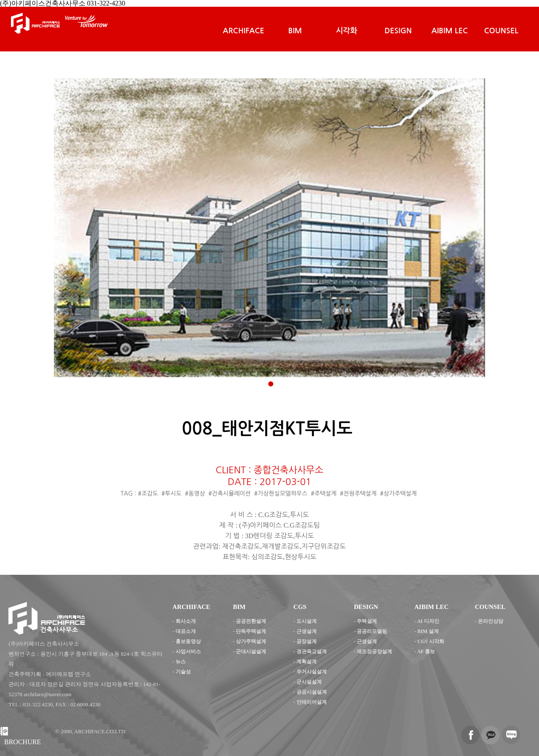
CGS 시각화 (431, 641)
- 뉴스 (179, 662)
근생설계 (307, 631)
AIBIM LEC (450, 31)
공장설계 (307, 641)
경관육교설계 (312, 651)
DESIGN (398, 31)
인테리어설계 (312, 702)
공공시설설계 (312, 692)
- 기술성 (182, 672)
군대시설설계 (251, 651)
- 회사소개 (184, 621)
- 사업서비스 (187, 651)
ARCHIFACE (243, 31)
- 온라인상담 (489, 621)
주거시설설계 (312, 672)
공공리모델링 (372, 631)
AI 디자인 (428, 621)
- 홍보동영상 (187, 641)
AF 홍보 (426, 651)
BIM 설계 (428, 631)
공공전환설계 (251, 621)
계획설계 (307, 662)
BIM (295, 31)
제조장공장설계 (374, 651)
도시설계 (307, 621)
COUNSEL (501, 31)
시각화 (347, 31)
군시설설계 (309, 682)
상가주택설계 (251, 641)
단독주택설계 (251, 631)
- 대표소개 (184, 631)
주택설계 (367, 621)
